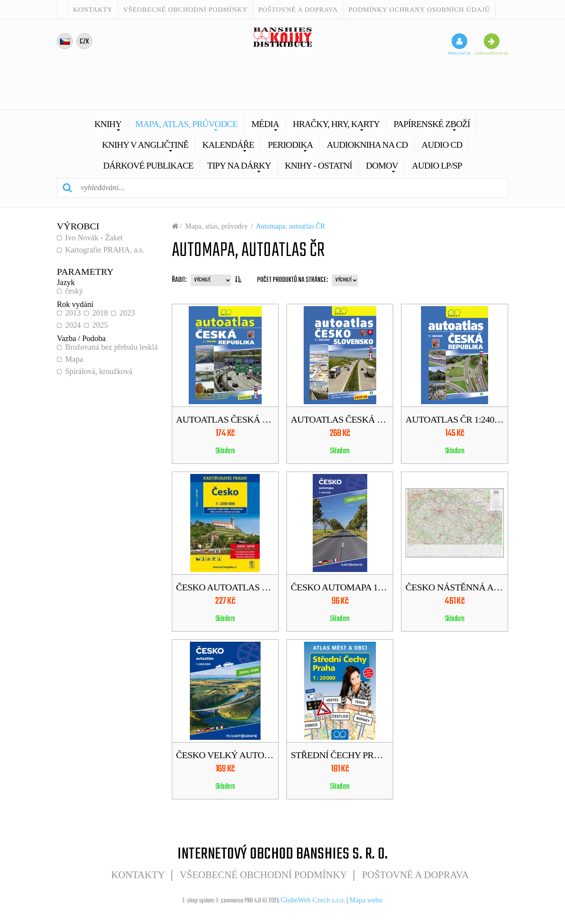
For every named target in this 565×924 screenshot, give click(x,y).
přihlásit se (459, 44)
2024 (73, 325)
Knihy (108, 124)
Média (265, 124)
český (74, 291)
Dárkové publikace (148, 166)
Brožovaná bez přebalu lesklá (111, 347)
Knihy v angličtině (145, 145)
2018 (100, 313)
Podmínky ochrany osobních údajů (419, 10)
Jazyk (66, 282)
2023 (127, 313)
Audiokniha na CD (367, 145)
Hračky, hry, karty (336, 124)
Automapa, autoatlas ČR (290, 226)
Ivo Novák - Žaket (94, 238)
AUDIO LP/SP (437, 166)
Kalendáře (228, 145)
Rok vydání (75, 304)
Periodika (290, 145)
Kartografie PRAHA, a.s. (105, 250)
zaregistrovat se (491, 44)
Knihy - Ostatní (318, 166)
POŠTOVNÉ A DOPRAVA (298, 10)
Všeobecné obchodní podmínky (185, 10)
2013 (73, 313)
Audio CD (442, 145)
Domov (382, 166)
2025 (100, 325)
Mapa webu (366, 900)
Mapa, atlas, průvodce (187, 124)
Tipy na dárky (239, 166)
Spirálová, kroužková (99, 371)
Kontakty (93, 10)
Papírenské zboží (432, 124)
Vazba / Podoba (81, 338)
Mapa (74, 359)
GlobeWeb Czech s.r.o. (313, 900)
